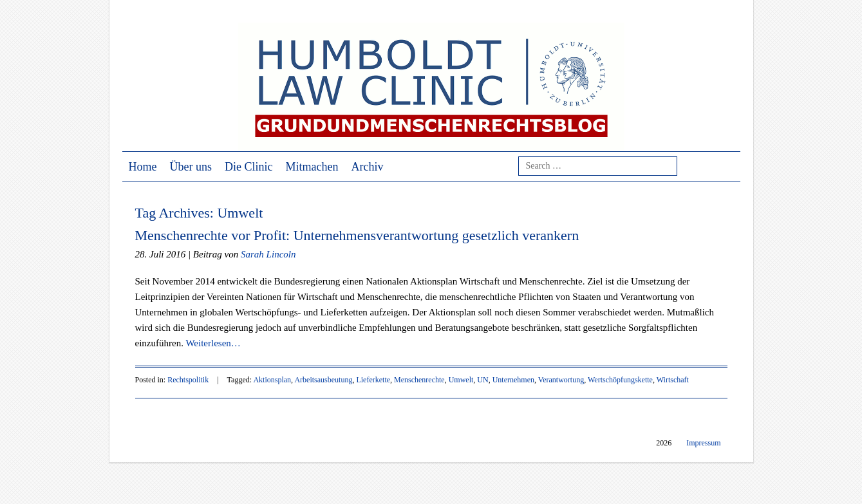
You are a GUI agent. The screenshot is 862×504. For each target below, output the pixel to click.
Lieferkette (373, 380)
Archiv (367, 167)
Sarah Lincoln (268, 254)
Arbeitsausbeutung (323, 380)
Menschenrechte (419, 380)
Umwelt (461, 380)
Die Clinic (249, 167)
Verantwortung (561, 380)
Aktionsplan (272, 380)
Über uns (191, 167)
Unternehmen (513, 380)
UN (483, 380)
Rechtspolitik (188, 380)
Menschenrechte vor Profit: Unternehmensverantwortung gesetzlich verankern (357, 235)
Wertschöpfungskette (620, 380)
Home (143, 167)
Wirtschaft (673, 380)
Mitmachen (312, 167)
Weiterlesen (213, 343)
